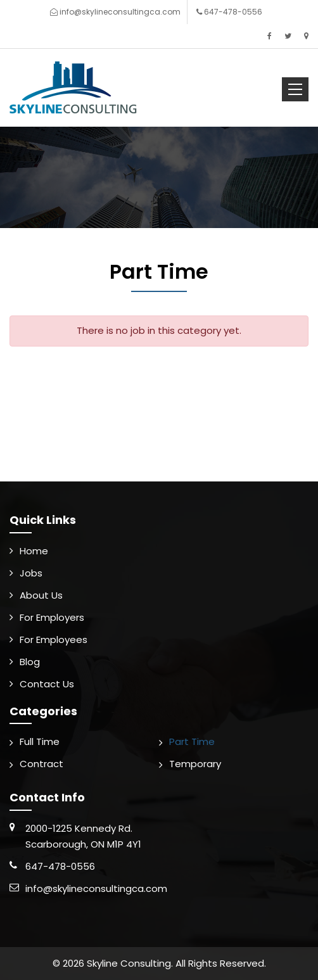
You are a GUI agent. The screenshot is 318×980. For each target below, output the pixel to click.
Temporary (195, 764)
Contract (41, 764)
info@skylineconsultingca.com (120, 12)
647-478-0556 (233, 12)
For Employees (54, 640)
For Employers (52, 617)
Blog (30, 662)
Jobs (31, 573)
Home (34, 551)
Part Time (192, 741)
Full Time (40, 741)
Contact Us (47, 684)
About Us (41, 595)
